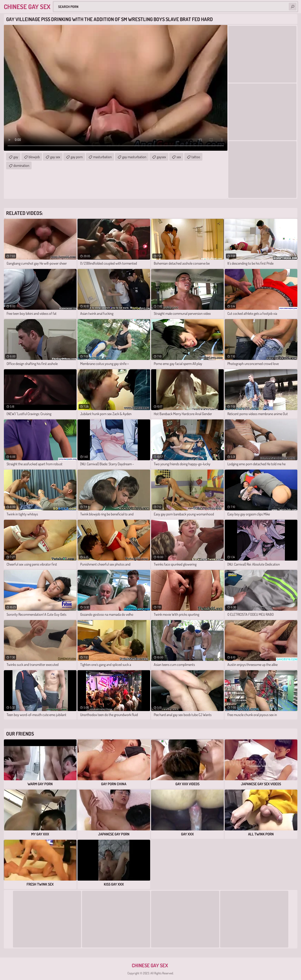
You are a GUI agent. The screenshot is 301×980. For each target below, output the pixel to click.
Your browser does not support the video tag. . (116, 88)
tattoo (196, 157)
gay (16, 157)
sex (179, 157)
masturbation (102, 157)
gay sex (55, 157)
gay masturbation (134, 157)
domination (21, 165)
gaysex (161, 157)
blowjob (34, 157)
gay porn (77, 157)
